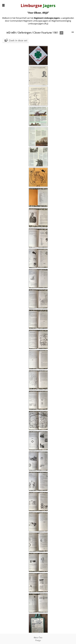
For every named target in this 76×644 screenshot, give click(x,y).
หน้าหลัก (11, 33)
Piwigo (38, 640)
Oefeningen (25, 33)
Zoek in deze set (18, 40)
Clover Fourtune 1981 (46, 33)
